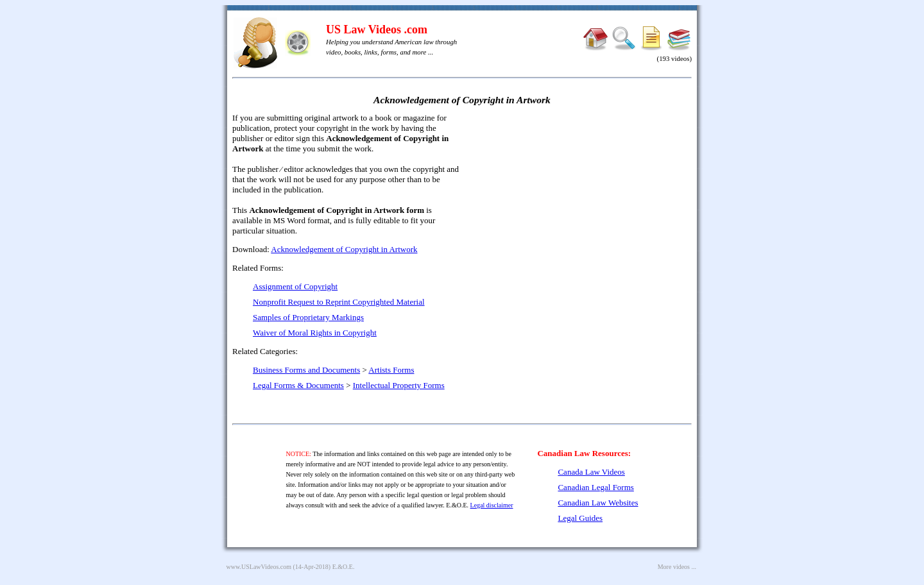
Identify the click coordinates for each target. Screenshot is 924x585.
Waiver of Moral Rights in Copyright (315, 333)
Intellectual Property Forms (399, 385)
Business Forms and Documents (306, 370)
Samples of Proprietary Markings (308, 317)
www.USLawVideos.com (259, 567)
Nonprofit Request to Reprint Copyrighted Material (339, 302)
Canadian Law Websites (598, 503)
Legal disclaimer (492, 505)
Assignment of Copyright (295, 286)
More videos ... (677, 567)
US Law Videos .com (377, 30)
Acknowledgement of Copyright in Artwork (344, 249)
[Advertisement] (581, 205)
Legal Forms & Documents (298, 385)
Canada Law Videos (591, 472)
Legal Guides (580, 518)
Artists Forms (391, 370)
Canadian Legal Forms (595, 487)
